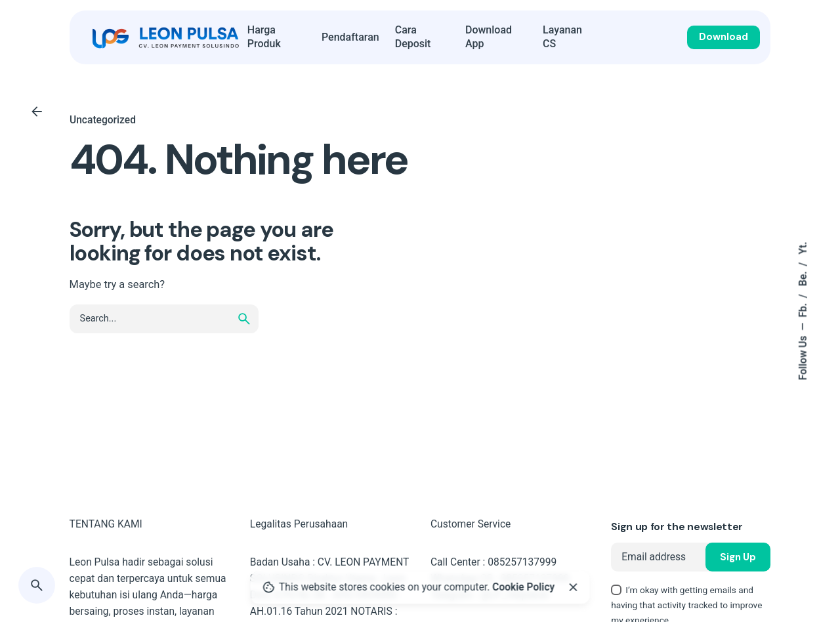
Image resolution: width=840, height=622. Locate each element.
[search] (244, 319)
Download (724, 37)
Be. (803, 278)
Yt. (803, 248)
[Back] (37, 112)
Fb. (803, 309)
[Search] (37, 585)
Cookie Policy (523, 587)
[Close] (573, 587)
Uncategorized (103, 120)
